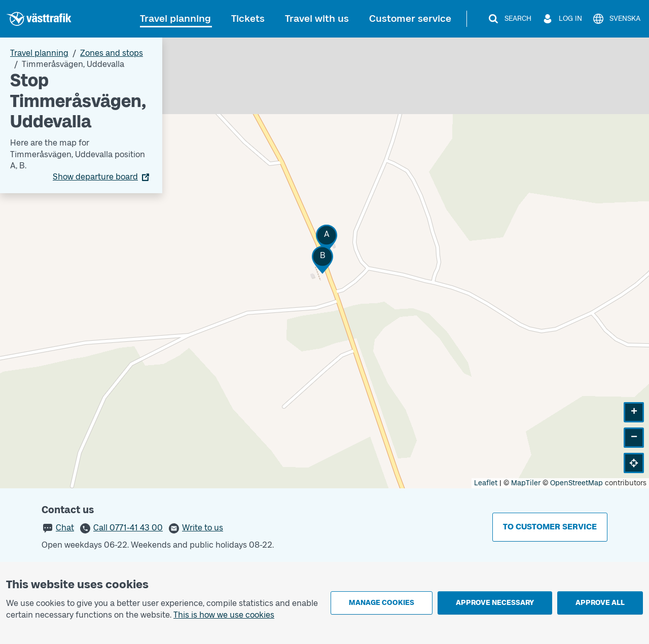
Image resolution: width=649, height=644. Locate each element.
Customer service (410, 19)
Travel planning (175, 19)
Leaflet (486, 483)
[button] (327, 239)
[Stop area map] (324, 263)
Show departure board (95, 177)
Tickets (248, 19)
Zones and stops (112, 53)
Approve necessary (495, 603)
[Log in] (562, 19)
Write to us (203, 528)
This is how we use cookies (224, 615)
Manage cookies (382, 603)
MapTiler (526, 483)
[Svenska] (616, 19)
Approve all (600, 603)
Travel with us (317, 19)
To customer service (550, 527)
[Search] (509, 19)
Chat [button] (65, 528)
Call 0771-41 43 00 (128, 528)
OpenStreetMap (576, 483)
